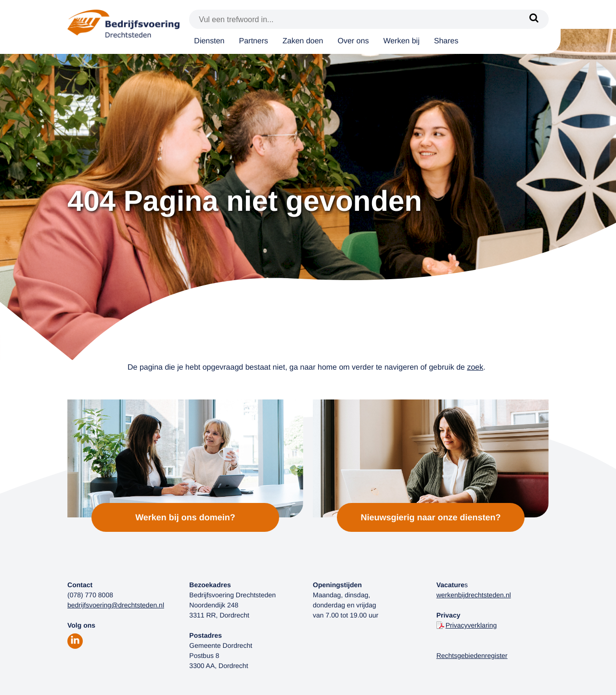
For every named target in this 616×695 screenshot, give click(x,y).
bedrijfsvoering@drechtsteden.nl (116, 605)
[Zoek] (534, 19)
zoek (475, 367)
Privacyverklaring (471, 625)
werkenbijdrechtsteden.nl (474, 595)
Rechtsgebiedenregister (472, 656)
